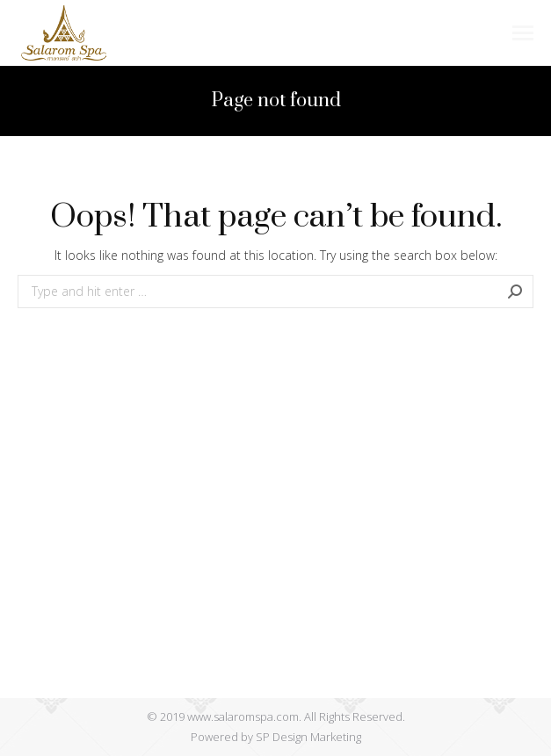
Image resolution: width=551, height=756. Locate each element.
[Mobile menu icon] (523, 33)
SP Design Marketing (308, 737)
